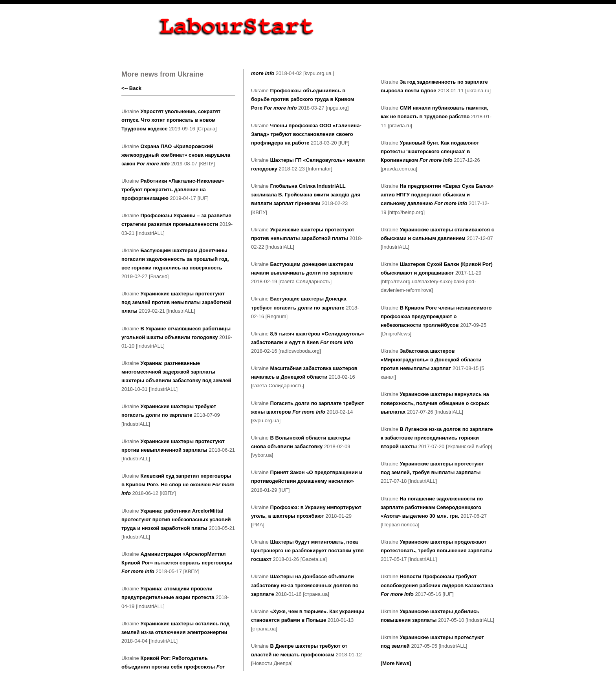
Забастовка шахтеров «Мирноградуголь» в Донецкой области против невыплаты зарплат (431, 360)
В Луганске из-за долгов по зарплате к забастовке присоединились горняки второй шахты (437, 438)
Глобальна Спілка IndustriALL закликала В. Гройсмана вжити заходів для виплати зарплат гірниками (306, 195)
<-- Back (131, 88)
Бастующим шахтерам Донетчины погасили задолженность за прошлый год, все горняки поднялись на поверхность (175, 259)
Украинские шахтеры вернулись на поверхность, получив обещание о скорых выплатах (435, 403)
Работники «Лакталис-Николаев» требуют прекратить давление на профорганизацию (173, 190)
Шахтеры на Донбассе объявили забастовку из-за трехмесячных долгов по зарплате (305, 585)
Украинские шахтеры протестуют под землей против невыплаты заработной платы (176, 302)
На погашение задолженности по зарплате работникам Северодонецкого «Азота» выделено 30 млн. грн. (432, 507)
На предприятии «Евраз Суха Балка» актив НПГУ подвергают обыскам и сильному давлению (437, 195)
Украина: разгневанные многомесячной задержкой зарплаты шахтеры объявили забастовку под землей (176, 372)
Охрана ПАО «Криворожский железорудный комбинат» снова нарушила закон (176, 155)
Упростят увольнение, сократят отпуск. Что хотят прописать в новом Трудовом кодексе (171, 120)
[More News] (396, 663)
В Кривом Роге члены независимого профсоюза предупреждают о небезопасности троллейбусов (436, 316)
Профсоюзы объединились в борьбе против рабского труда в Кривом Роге (302, 99)
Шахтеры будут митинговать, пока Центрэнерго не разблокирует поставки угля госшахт (307, 551)
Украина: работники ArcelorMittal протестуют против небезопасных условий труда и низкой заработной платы (176, 519)
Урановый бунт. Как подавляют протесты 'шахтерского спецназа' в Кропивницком (430, 151)
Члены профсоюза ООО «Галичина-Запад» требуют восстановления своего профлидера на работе (306, 134)
